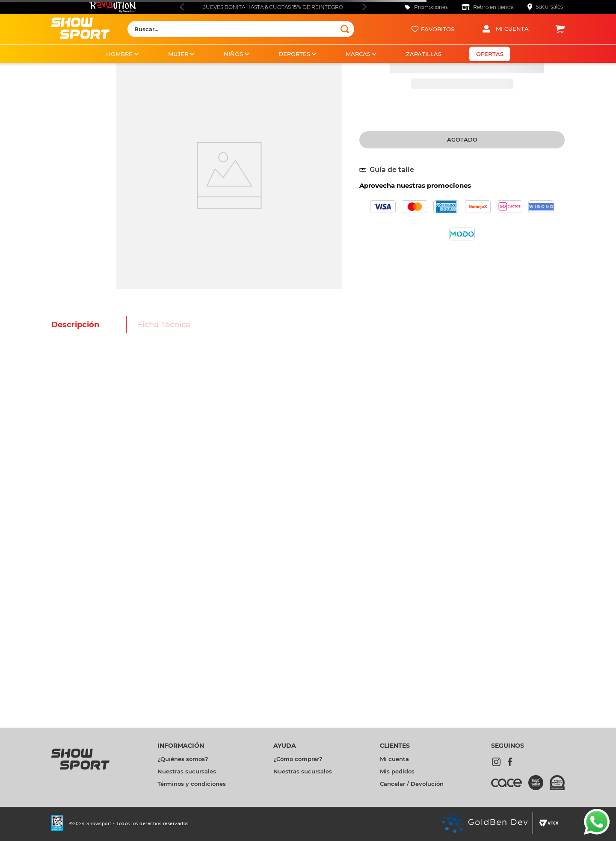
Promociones (431, 7)
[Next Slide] (364, 7)
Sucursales (549, 7)
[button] (390, 170)
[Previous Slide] (182, 7)
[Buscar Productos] (345, 29)
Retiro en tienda (493, 7)
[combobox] (241, 29)
